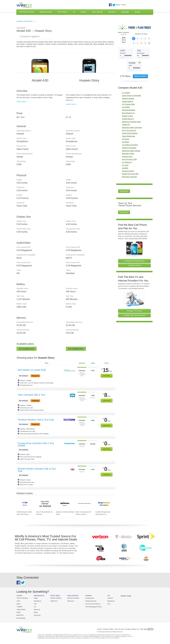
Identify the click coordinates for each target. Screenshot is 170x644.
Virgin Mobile (21, 610)
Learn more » (22, 101)
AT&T (18, 601)
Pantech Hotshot (128, 98)
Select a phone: (123, 33)
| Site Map (143, 629)
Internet (83, 12)
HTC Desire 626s (128, 104)
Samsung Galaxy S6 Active (132, 127)
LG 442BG (126, 107)
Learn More (124, 191)
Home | (100, 629)
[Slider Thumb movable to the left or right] (123, 56)
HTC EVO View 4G (129, 130)
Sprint (19, 604)
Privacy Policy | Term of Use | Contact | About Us (121, 629)
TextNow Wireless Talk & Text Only (36, 420)
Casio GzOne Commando (131, 96)
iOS (109, 604)
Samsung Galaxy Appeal (131, 151)
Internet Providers (73, 598)
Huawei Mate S (128, 101)
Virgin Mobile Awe (129, 136)
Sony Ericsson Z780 (129, 159)
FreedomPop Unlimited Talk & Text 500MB (36, 444)
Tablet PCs (54, 601)
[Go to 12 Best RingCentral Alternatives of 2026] (104, 504)
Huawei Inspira (127, 116)
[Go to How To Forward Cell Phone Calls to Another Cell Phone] (84, 504)
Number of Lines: (141, 34)
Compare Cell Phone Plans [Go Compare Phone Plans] (134, 261)
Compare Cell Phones (25, 21)
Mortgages (125, 12)
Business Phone (46, 12)
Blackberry (111, 601)
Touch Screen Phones (93, 604)
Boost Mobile (21, 618)
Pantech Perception (129, 148)
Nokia (36, 612)
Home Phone (62, 12)
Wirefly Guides (126, 596)
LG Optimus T (127, 162)
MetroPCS (20, 615)
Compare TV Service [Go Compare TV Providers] (134, 311)
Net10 (19, 612)
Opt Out (150, 629)
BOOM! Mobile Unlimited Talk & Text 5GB (37, 470)
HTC (35, 604)
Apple (36, 598)
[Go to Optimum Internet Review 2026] (64, 504)
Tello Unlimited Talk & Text (31, 395)
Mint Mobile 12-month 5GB (32, 370)
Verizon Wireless (22, 598)
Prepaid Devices (91, 601)
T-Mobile (19, 607)
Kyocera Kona (127, 156)
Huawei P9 (126, 125)
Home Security (97, 12)
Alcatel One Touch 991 (130, 174)
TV (74, 12)
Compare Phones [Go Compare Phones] (134, 265)
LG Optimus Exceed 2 (130, 145)
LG (35, 607)
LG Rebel (125, 142)
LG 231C (125, 165)
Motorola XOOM (128, 154)
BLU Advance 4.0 (128, 113)
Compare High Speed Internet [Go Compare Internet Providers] (134, 315)
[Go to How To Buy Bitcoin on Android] (45, 504)
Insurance (112, 12)
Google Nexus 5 (128, 119)
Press (123, 5)
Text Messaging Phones (93, 607)
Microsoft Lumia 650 (129, 177)
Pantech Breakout (129, 110)
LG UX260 (126, 93)
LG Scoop (126, 139)
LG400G (125, 168)
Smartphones (90, 598)
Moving (137, 12)
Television (71, 601)
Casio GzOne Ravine (130, 133)
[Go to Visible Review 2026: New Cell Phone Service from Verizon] (25, 504)
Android (110, 598)
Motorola (37, 610)
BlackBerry (38, 601)
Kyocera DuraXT (128, 171)
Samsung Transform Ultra (131, 122)
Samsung (37, 615)
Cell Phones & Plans (27, 12)
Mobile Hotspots (56, 598)
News (118, 5)
